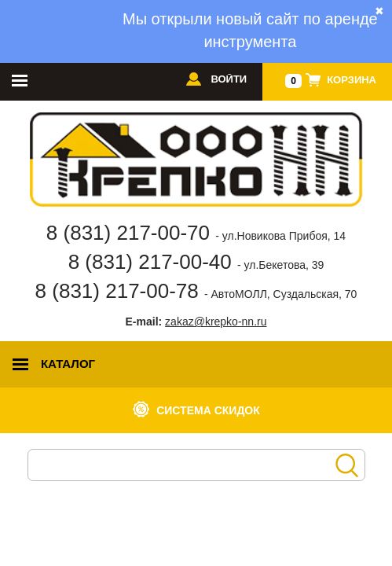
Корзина (352, 80)
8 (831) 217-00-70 (196, 233)
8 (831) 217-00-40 (196, 262)
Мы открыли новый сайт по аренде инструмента (250, 30)
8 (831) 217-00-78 (196, 291)
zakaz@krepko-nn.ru (216, 322)
